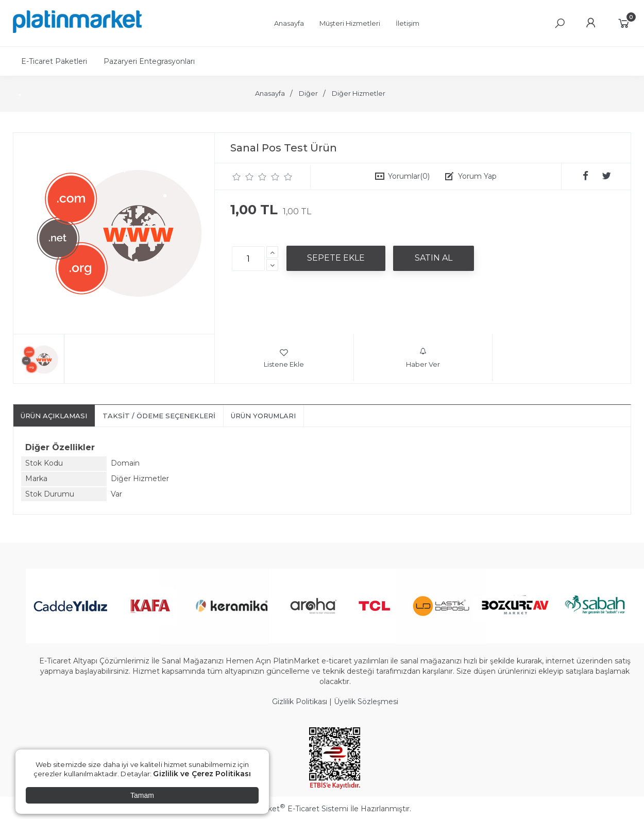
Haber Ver (423, 358)
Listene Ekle (284, 358)
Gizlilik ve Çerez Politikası (202, 774)
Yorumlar (409, 176)
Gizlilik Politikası (300, 702)
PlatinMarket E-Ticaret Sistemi (291, 809)
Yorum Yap (477, 176)
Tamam (142, 795)
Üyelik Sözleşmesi (366, 702)
